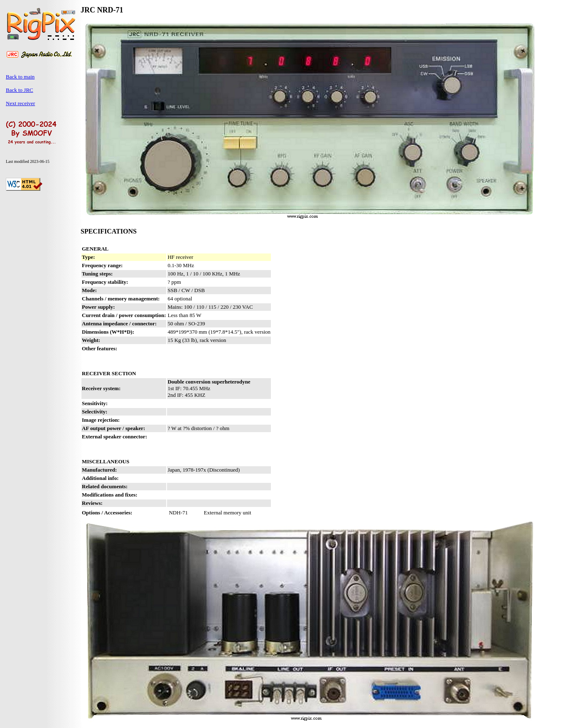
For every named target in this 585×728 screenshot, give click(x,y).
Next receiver (20, 103)
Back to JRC (20, 90)
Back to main (20, 77)
